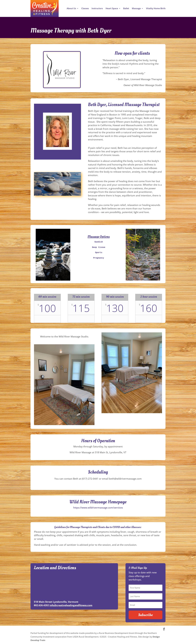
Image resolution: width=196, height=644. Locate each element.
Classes (85, 9)
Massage (136, 9)
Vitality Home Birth (156, 9)
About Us (71, 9)
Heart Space (112, 9)
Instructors (97, 9)
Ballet (126, 9)
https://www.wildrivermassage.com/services (98, 508)
